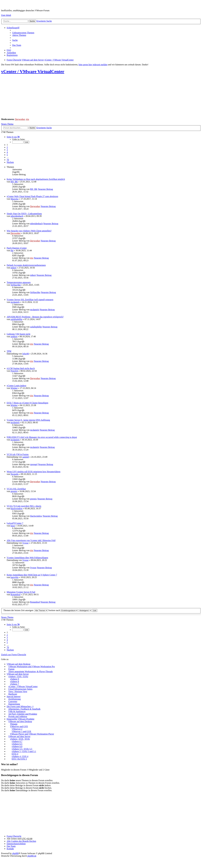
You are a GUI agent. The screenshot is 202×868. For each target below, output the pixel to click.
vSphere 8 (14, 681)
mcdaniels (15, 302)
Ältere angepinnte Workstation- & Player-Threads (31, 671)
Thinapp (14, 724)
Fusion (11, 669)
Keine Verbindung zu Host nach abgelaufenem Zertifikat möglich (36, 179)
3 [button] (7, 150)
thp (12, 250)
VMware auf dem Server (18, 674)
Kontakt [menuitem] (10, 849)
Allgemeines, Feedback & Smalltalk (24, 709)
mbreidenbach (17, 216)
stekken (14, 336)
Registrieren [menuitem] (12, 55)
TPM (9, 351)
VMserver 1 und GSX (21, 731)
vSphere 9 (14, 679)
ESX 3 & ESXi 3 (19, 759)
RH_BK (14, 182)
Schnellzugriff (13, 28)
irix (28, 119)
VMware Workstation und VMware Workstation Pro (32, 667)
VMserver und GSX (19, 726)
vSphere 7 (14, 684)
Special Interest (14, 696)
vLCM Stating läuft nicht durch (21, 368)
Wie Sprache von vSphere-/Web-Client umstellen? (29, 231)
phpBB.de (32, 856)
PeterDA (14, 371)
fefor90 (26, 354)
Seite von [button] (13, 137)
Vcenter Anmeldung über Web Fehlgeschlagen (27, 558)
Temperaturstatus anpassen (19, 282)
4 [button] (7, 152)
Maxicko (15, 199)
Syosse (25, 543)
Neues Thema (7, 124)
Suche (32, 21)
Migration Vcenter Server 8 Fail (21, 592)
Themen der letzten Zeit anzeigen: (26, 610)
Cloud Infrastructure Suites (20, 689)
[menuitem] (16, 844)
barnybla (14, 577)
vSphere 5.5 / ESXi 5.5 (22, 749)
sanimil (26, 457)
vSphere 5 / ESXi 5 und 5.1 (24, 751)
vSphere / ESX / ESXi (18, 676)
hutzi (13, 526)
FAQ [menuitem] (9, 50)
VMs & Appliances (17, 711)
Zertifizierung (15, 699)
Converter (13, 701)
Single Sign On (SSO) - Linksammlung (24, 214)
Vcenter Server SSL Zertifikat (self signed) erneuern (30, 300)
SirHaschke (16, 285)
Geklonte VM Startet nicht (18, 334)
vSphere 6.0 (17, 746)
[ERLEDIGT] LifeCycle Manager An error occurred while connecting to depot (42, 437)
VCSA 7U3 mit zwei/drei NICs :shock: (24, 506)
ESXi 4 (15, 754)
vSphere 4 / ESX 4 (20, 756)
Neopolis (15, 474)
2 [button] (7, 147)
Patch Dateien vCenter (17, 248)
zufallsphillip (16, 319)
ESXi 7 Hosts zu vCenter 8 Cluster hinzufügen (27, 403)
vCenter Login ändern (16, 386)
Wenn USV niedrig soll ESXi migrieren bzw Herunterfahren (34, 472)
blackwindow (17, 508)
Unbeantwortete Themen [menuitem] (23, 33)
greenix (14, 491)
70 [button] (8, 160)
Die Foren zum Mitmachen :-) (20, 706)
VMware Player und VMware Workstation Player (32, 734)
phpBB (15, 853)
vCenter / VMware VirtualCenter (33, 71)
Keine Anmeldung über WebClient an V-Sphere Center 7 (32, 575)
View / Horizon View (18, 691)
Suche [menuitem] (15, 40)
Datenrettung (14, 704)
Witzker (14, 388)
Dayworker (20, 119)
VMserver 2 (17, 729)
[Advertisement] (85, 96)
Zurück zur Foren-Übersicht (14, 655)
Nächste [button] (10, 162)
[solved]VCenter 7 (15, 523)
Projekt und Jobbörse (18, 716)
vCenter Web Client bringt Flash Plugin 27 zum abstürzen (32, 196)
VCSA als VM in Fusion (18, 454)
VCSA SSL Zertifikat (16, 489)
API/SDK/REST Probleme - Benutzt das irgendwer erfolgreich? (35, 317)
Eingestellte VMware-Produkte (21, 719)
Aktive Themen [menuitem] (19, 35)
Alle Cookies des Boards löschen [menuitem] (21, 841)
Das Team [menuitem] (17, 45)
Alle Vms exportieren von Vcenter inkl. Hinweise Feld (31, 540)
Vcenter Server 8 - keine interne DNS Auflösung (28, 420)
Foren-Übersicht (14, 836)
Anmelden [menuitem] (11, 53)
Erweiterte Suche (44, 21)
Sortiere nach (63, 610)
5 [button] (7, 155)
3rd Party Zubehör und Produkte (23, 714)
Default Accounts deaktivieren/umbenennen (26, 265)
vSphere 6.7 (17, 741)
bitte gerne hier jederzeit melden (93, 65)
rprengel (34, 464)
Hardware (13, 694)
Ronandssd (15, 595)
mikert (13, 268)
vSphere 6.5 (17, 744)
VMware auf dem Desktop (18, 664)
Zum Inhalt (6, 15)
